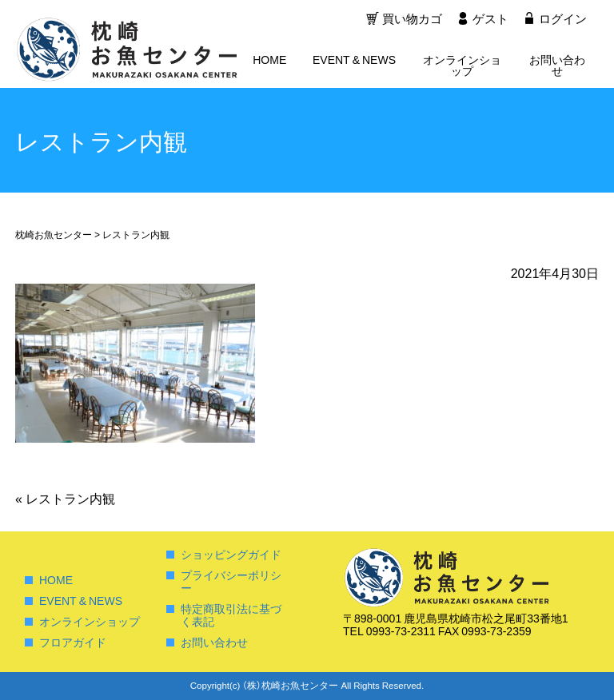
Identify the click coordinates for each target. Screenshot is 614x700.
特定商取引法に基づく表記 (231, 614)
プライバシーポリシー (231, 581)
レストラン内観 (65, 498)
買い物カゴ (411, 20)
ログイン (563, 20)
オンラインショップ (462, 66)
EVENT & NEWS (354, 61)
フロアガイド (73, 642)
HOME (269, 61)
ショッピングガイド (231, 554)
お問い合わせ (557, 66)
